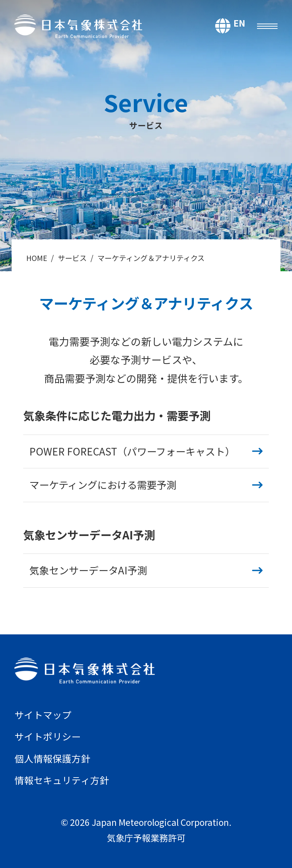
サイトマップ (43, 715)
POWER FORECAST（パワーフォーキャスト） (132, 451)
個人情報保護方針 (52, 757)
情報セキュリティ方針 (62, 779)
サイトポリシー (48, 736)
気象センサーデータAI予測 (88, 570)
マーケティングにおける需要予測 (103, 485)
